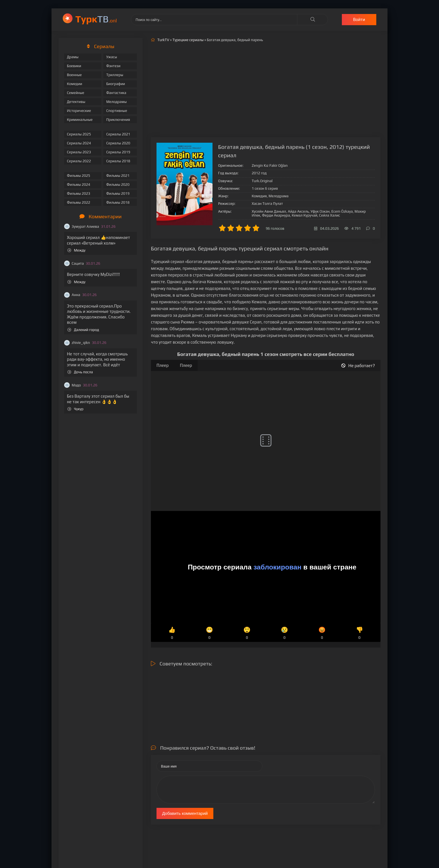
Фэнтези (113, 66)
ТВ (96, 19)
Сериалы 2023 (79, 152)
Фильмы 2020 (118, 185)
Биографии (115, 84)
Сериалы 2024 (79, 143)
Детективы (76, 102)
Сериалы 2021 (118, 134)
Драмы (73, 57)
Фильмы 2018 (118, 202)
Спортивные (116, 111)
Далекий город (83, 330)
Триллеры (115, 75)
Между (76, 250)
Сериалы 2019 (118, 152)
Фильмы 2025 (79, 176)
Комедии (75, 84)
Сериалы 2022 (79, 161)
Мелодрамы (116, 102)
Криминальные (80, 120)
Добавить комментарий (185, 813)
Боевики (74, 66)
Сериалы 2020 (118, 143)
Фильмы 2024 (79, 185)
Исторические (79, 111)
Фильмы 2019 (118, 193)
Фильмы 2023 (79, 193)
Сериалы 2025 (79, 134)
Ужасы (112, 57)
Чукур (75, 409)
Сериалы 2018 (118, 161)
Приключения (118, 120)
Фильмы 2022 (79, 202)
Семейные (76, 93)
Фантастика (116, 93)
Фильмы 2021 (118, 176)
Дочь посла (80, 372)
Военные (74, 75)
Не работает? (358, 366)
